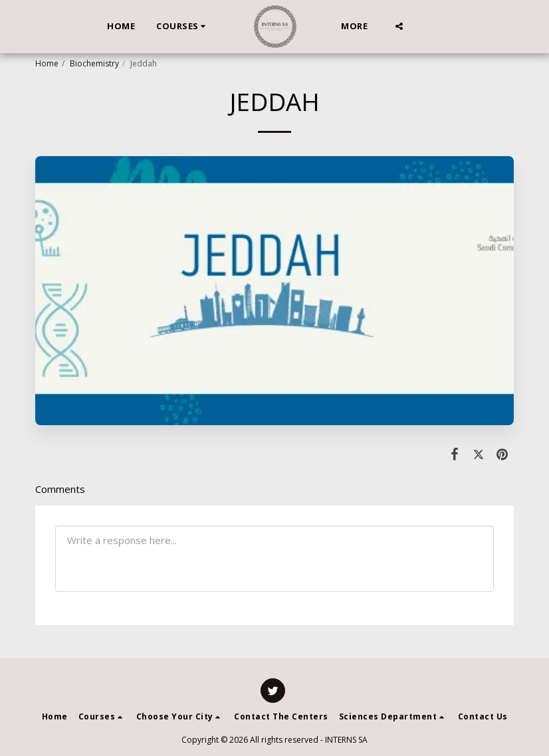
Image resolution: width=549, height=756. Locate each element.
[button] (183, 27)
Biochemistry (94, 63)
